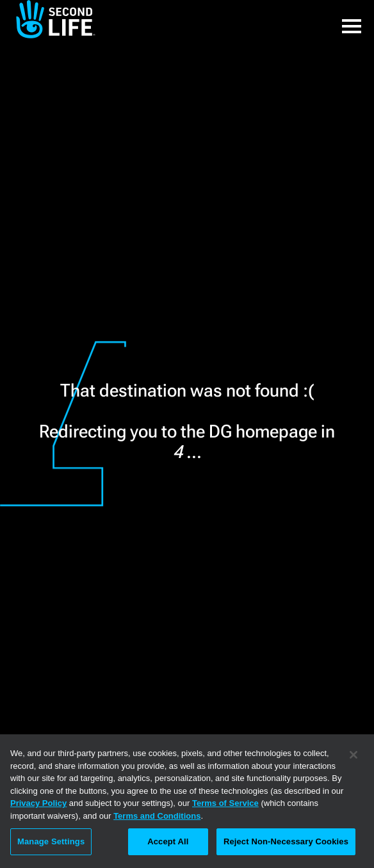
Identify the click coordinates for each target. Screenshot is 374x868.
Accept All (168, 841)
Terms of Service (225, 803)
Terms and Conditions (157, 816)
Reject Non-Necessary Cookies (286, 841)
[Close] (354, 755)
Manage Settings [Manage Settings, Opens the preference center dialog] (51, 841)
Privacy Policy (38, 803)
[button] (352, 19)
